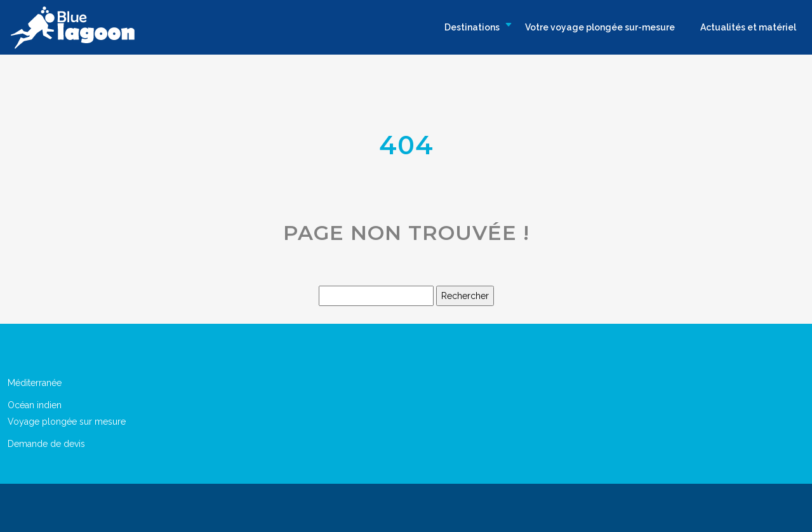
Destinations (472, 27)
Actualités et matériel (748, 27)
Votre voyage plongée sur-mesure (600, 27)
